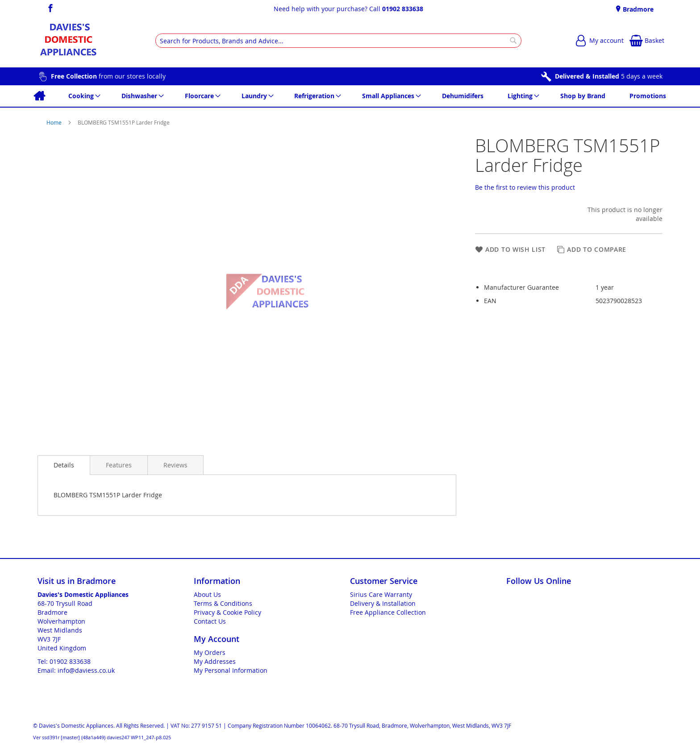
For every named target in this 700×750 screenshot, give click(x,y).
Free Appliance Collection (388, 612)
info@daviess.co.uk (86, 670)
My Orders (210, 652)
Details (64, 465)
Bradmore (637, 9)
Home (55, 122)
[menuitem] (39, 96)
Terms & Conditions (223, 603)
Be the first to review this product (525, 187)
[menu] (350, 96)
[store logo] (68, 41)
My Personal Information (231, 670)
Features (119, 465)
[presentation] (64, 465)
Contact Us (210, 621)
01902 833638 (403, 9)
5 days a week (609, 76)
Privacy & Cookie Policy (227, 612)
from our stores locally (108, 76)
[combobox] (338, 41)
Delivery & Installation (383, 603)
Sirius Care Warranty (381, 594)
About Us (207, 594)
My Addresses (215, 661)
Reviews (175, 465)
